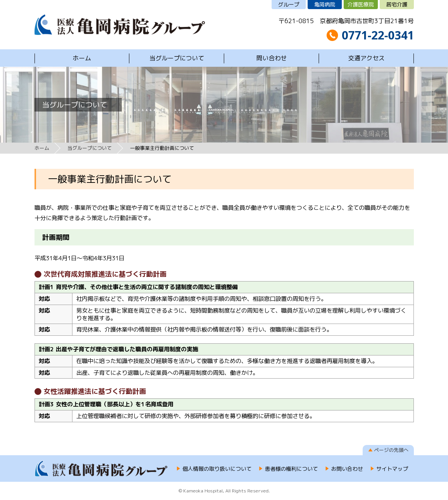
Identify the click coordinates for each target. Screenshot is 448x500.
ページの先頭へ (391, 450)
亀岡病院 (325, 4)
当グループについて (177, 58)
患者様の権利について (291, 469)
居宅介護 (397, 4)
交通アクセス (366, 58)
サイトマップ (392, 469)
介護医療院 (361, 4)
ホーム (82, 58)
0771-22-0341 (378, 35)
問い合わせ (272, 58)
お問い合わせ (347, 469)
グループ (289, 4)
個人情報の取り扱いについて (217, 469)
